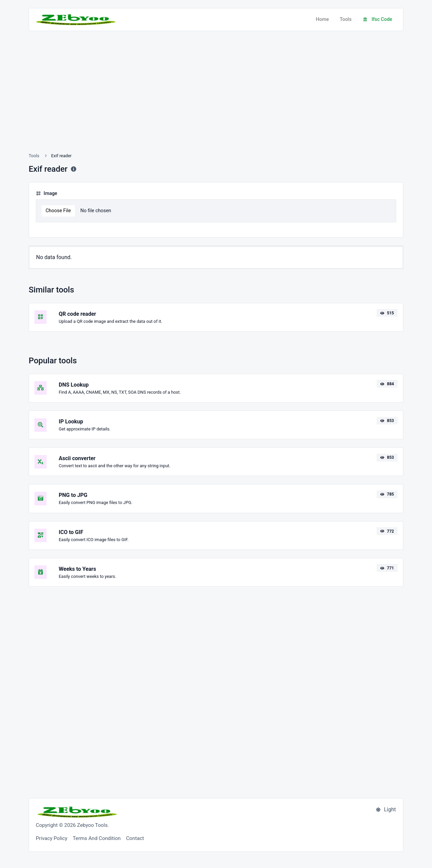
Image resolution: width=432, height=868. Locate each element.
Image (47, 193)
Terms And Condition (97, 838)
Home (322, 19)
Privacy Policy (52, 838)
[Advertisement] (216, 100)
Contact (135, 838)
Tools (345, 19)
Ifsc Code (377, 19)
